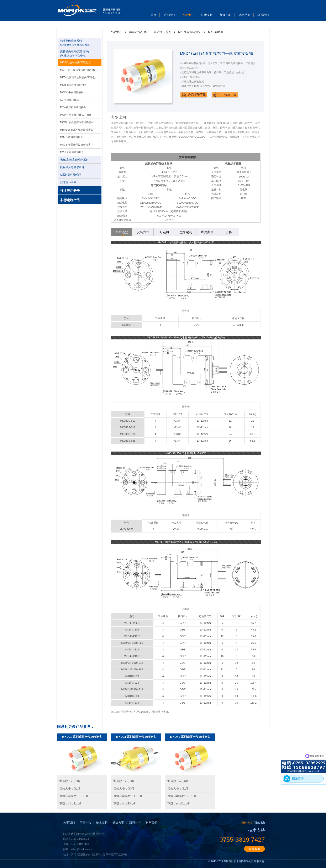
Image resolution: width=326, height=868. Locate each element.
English (260, 823)
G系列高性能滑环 (71, 175)
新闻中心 (226, 15)
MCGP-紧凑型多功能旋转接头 (77, 122)
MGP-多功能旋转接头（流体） (77, 115)
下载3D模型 (225, 95)
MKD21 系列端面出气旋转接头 (82, 737)
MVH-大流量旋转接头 (72, 152)
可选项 (164, 232)
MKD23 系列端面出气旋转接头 (136, 737)
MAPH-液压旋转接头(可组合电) (77, 70)
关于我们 (169, 15)
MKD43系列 (216, 32)
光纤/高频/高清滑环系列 (74, 160)
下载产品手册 (194, 95)
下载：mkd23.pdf (124, 803)
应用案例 (207, 232)
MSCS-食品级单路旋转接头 (75, 145)
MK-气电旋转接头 (190, 32)
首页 (153, 15)
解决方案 (118, 823)
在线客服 (254, 849)
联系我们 (263, 15)
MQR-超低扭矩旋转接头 (73, 85)
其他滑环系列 (68, 182)
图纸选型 (122, 232)
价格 (229, 232)
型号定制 (186, 232)
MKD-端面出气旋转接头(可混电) (78, 77)
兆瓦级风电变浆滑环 (72, 167)
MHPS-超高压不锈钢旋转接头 (77, 130)
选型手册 (244, 15)
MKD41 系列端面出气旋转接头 (190, 737)
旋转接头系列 (162, 32)
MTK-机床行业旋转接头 (73, 107)
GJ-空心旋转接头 (70, 100)
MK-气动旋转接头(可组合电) (76, 62)
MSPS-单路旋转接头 (72, 137)
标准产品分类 (138, 32)
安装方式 (143, 232)
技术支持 (207, 15)
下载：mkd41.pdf (178, 803)
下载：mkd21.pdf (70, 803)
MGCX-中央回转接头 (72, 92)
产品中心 (188, 15)
